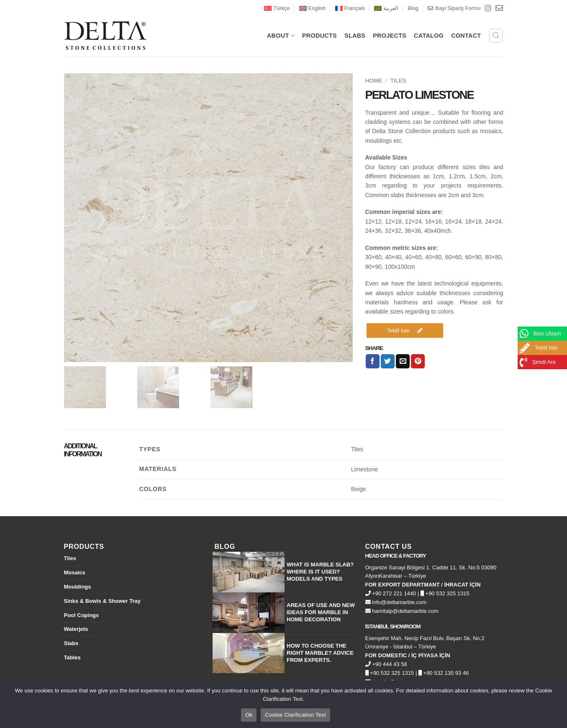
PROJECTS (390, 36)
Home (374, 81)
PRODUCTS (319, 36)
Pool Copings (82, 615)
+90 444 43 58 (386, 664)
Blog (413, 8)
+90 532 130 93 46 (444, 673)
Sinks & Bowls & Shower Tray (103, 601)
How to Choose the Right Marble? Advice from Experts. (320, 653)
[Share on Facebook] (373, 361)
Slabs (71, 643)
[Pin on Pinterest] (418, 361)
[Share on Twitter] (388, 361)
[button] (496, 36)
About (281, 36)
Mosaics (75, 572)
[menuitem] (277, 8)
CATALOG (429, 36)
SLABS (355, 36)
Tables (72, 657)
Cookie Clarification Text (295, 715)
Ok (249, 715)
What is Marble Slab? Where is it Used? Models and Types (320, 572)
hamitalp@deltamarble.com (402, 611)
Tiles (398, 81)
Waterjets (76, 629)
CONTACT (466, 36)
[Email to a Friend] (403, 361)
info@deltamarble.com (396, 602)
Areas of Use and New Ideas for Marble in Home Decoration (321, 612)
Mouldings (78, 587)
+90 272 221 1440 (391, 593)
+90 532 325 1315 (445, 593)
